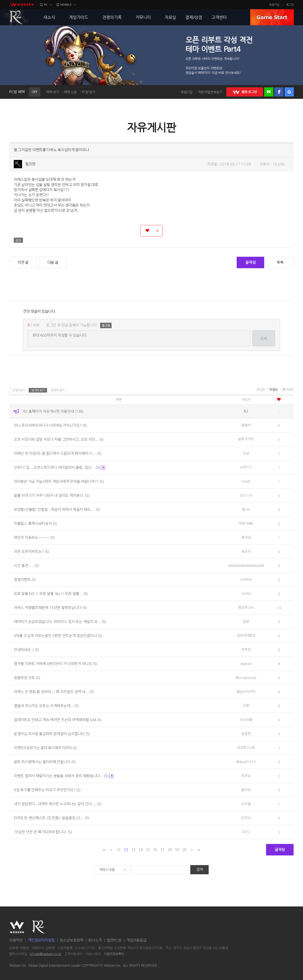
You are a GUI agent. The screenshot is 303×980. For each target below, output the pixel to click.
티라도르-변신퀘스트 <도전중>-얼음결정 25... (51, 818)
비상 (246, 453)
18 (170, 850)
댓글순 (274, 389)
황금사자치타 (246, 691)
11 (119, 850)
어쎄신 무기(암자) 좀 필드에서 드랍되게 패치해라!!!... (58, 453)
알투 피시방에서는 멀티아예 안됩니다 (45, 762)
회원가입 (274, 5)
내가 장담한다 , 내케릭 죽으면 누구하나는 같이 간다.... (58, 804)
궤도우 (246, 551)
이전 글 (23, 262)
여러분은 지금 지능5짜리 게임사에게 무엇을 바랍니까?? (59, 481)
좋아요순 (288, 389)
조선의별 (246, 719)
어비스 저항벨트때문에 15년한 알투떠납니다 (50, 608)
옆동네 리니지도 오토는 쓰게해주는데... (46, 706)
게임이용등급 (136, 940)
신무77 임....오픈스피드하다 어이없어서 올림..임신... (59, 467)
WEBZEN (17, 927)
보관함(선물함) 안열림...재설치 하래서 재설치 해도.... (57, 509)
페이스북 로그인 (279, 92)
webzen (22, 5)
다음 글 (53, 262)
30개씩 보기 (38, 390)
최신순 (261, 389)
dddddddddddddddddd (246, 565)
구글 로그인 (289, 92)
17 (162, 850)
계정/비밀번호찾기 (210, 92)
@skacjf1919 (246, 762)
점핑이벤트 (25, 580)
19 (177, 850)
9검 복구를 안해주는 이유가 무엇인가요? (47, 790)
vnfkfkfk (246, 579)
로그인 (290, 5)
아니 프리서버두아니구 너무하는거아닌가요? (50, 425)
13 (133, 850)
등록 (264, 338)
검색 (200, 869)
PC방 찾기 (89, 92)
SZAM (246, 593)
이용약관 (16, 940)
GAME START (272, 17)
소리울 (246, 804)
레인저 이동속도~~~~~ (34, 537)
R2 (16, 17)
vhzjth (246, 481)
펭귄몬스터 (246, 607)
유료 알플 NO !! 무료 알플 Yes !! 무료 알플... (51, 594)
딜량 (246, 621)
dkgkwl (246, 663)
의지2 (246, 832)
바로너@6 (246, 523)
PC (46, 5)
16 (155, 850)
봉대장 (246, 537)
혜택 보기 (53, 92)
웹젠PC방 (114, 940)
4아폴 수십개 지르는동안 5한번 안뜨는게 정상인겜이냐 (58, 636)
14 (141, 850)
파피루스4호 (246, 748)
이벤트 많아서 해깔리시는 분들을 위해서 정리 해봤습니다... (64, 776)
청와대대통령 (246, 635)
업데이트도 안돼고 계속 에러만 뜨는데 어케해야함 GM (58, 720)
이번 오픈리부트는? (31, 551)
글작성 (250, 262)
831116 (246, 495)
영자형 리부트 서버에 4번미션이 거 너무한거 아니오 (55, 664)
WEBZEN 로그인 (245, 92)
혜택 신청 (70, 92)
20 (184, 850)
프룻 (246, 705)
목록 (280, 262)
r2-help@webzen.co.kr (46, 954)
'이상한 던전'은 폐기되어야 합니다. (43, 832)
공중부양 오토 (27, 678)
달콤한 (246, 734)
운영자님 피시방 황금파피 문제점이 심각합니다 (52, 734)
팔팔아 (246, 425)
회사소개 (95, 940)
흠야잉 (246, 790)
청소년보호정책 (72, 940)
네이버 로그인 (269, 92)
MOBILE (66, 5)
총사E (246, 509)
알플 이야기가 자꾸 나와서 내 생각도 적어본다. (52, 495)
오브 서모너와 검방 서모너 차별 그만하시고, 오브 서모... (59, 439)
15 (148, 850)
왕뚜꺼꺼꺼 (246, 439)
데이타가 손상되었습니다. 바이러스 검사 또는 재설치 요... (60, 622)
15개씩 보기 (18, 390)
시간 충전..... (26, 565)
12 (126, 850)
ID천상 (246, 818)
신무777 (246, 467)
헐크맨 (30, 164)
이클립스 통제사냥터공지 (35, 523)
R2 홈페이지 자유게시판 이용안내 (53, 411)
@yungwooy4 (246, 677)
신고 (18, 240)
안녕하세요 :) (26, 650)
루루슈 (246, 776)
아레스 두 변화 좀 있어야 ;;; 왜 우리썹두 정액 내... (54, 692)
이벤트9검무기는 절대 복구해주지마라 (45, 748)
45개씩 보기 (58, 390)
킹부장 (246, 649)
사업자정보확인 (114, 954)
